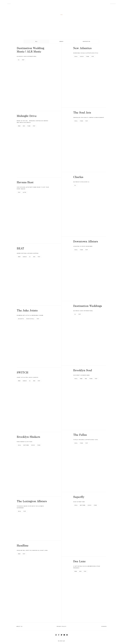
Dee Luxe (79, 561)
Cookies (104, 626)
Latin (24, 192)
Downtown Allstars (86, 241)
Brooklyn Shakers (28, 437)
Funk (29, 126)
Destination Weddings (88, 306)
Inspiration (86, 41)
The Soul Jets (82, 112)
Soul (20, 445)
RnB (19, 126)
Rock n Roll (30, 319)
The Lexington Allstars (32, 501)
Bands (61, 41)
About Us (19, 626)
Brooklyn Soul (83, 370)
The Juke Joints (27, 310)
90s (24, 126)
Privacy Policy (61, 626)
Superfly (79, 497)
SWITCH (23, 372)
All (36, 41)
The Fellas (80, 435)
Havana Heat (25, 182)
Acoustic (21, 319)
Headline (23, 545)
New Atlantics (82, 48)
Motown (26, 445)
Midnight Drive (27, 116)
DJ (19, 60)
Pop (23, 60)
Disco (33, 445)
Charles (78, 177)
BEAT (20, 248)
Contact (113, 3)
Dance (25, 257)
